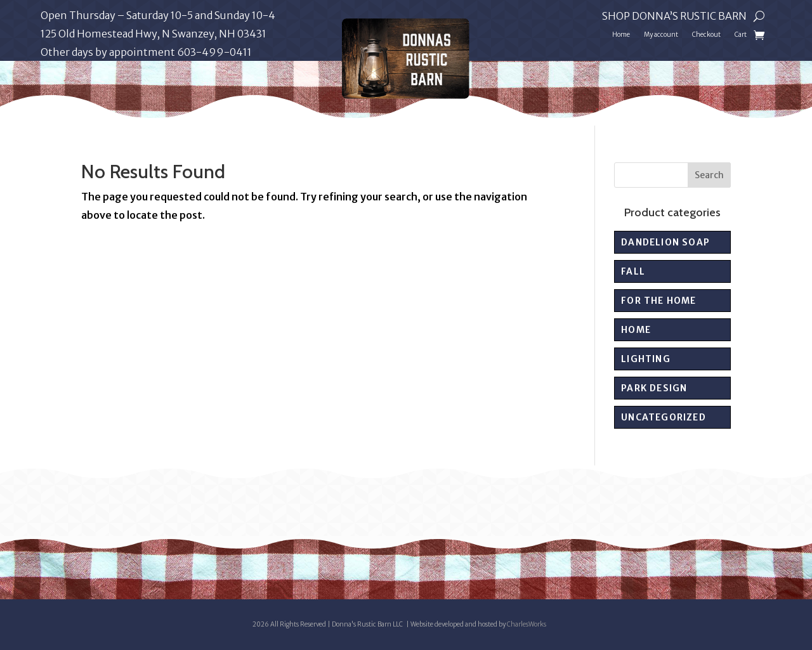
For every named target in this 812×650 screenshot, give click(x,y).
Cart (741, 35)
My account (661, 35)
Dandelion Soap (665, 242)
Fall (633, 271)
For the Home (658, 301)
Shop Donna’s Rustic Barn (674, 17)
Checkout (706, 35)
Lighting (646, 359)
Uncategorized (664, 417)
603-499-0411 (214, 52)
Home (621, 35)
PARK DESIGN (654, 388)
